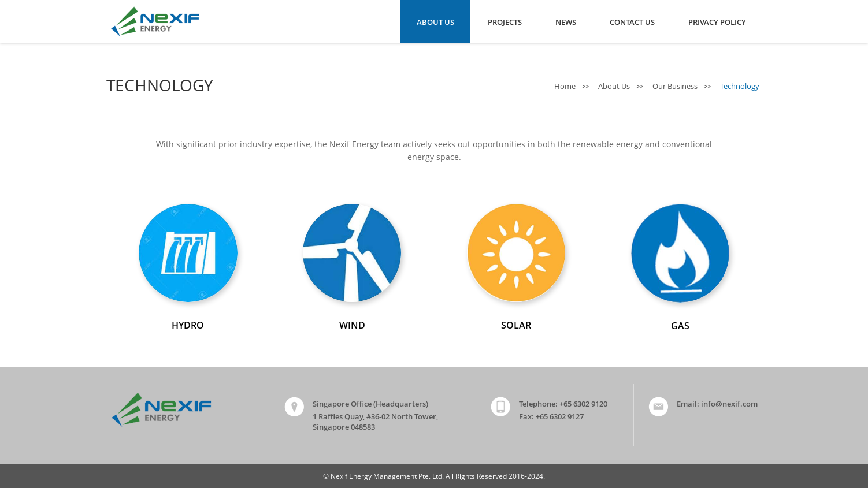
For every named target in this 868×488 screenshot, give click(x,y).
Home (566, 86)
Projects (505, 22)
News (566, 22)
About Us (435, 22)
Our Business (676, 86)
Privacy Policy (717, 22)
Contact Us (632, 22)
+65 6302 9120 (583, 404)
